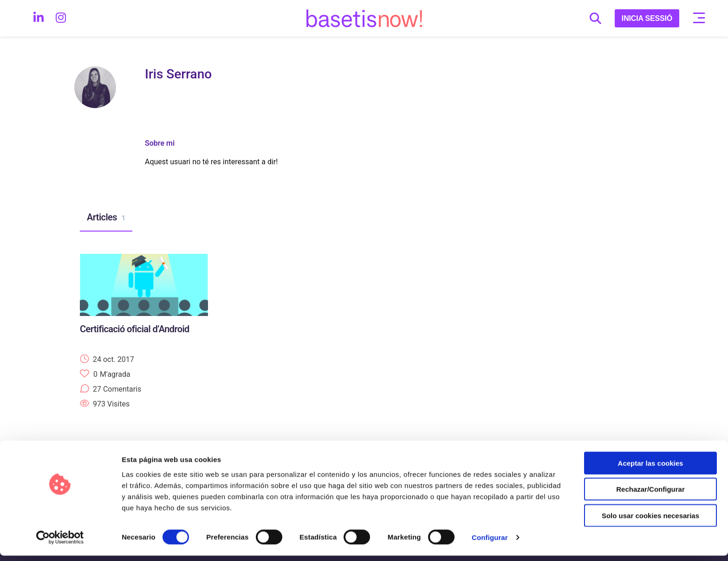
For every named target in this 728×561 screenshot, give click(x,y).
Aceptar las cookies (651, 468)
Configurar (490, 543)
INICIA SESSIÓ (647, 18)
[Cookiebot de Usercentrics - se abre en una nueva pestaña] (60, 543)
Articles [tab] (106, 218)
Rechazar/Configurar (650, 494)
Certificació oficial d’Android (135, 329)
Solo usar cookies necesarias (650, 520)
